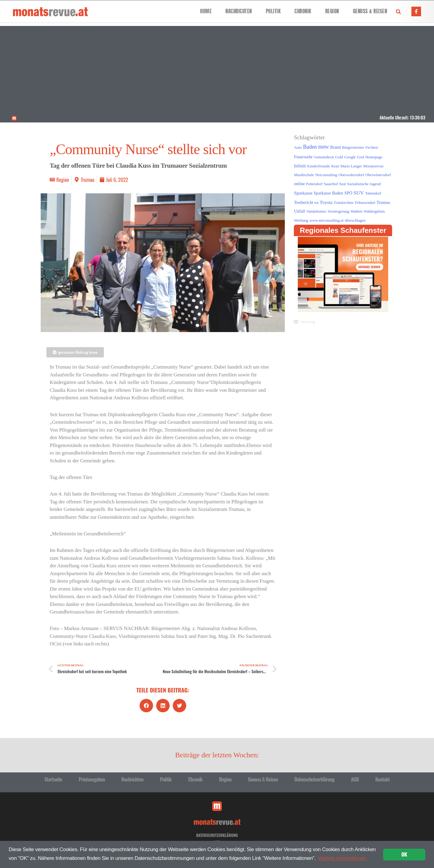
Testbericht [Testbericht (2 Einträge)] (303, 202)
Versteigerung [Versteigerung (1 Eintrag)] (338, 211)
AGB (355, 779)
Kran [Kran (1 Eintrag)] (335, 166)
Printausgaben (92, 779)
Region (332, 11)
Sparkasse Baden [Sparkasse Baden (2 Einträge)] (329, 193)
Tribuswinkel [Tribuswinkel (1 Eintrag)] (365, 203)
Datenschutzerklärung (314, 779)
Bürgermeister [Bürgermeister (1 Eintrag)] (353, 147)
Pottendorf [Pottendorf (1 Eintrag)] (314, 184)
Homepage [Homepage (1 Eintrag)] (374, 157)
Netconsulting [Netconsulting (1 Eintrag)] (326, 175)
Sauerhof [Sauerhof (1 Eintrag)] (331, 184)
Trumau (88, 180)
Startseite (53, 779)
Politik (273, 11)
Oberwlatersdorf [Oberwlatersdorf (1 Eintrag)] (378, 175)
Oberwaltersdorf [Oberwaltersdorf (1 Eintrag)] (351, 175)
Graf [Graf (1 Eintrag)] (360, 157)
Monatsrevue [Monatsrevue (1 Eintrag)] (373, 166)
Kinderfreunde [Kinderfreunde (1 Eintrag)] (319, 166)
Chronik (303, 11)
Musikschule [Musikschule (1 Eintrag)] (304, 175)
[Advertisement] (217, 68)
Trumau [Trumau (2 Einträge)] (383, 202)
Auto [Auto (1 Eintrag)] (298, 147)
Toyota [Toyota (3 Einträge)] (326, 202)
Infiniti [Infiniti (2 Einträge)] (300, 166)
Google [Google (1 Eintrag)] (350, 157)
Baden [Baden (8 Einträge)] (310, 147)
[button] (398, 12)
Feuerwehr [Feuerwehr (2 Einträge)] (303, 157)
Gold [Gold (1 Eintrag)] (339, 157)
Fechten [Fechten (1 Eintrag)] (372, 147)
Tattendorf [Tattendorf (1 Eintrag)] (373, 193)
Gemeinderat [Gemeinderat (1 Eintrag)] (324, 157)
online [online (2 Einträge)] (299, 184)
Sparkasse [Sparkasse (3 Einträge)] (303, 193)
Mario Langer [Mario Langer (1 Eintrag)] (351, 166)
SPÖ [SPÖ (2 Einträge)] (348, 193)
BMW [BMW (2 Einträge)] (323, 147)
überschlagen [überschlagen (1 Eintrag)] (355, 220)
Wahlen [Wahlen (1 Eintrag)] (356, 211)
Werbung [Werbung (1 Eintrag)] (301, 220)
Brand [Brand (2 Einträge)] (335, 147)
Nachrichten (239, 11)
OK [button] (404, 854)
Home (206, 11)
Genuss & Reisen (370, 11)
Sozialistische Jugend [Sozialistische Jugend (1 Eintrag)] (364, 184)
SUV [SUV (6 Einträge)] (359, 193)
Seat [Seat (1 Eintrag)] (342, 184)
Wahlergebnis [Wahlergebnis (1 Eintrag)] (374, 211)
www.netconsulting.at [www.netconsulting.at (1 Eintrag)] (327, 220)
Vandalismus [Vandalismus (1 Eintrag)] (316, 211)
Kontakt (382, 779)
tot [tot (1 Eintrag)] (316, 203)
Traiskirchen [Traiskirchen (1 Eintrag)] (343, 203)
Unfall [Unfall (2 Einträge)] (299, 211)
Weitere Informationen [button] (342, 858)
